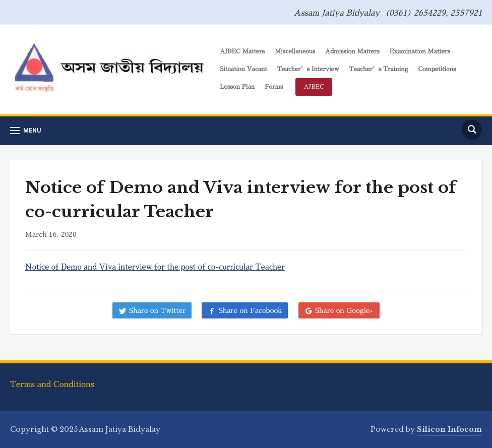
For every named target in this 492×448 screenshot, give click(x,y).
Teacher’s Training (378, 69)
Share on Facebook (250, 310)
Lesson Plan (237, 87)
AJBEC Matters (242, 51)
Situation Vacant (243, 69)
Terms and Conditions (52, 385)
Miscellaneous (295, 51)
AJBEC (314, 87)
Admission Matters (352, 51)
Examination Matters (420, 51)
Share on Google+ (345, 310)
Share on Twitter (157, 310)
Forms (274, 87)
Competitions (437, 69)
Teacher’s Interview (308, 69)
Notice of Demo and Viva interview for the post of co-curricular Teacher (155, 267)
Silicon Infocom (449, 429)
